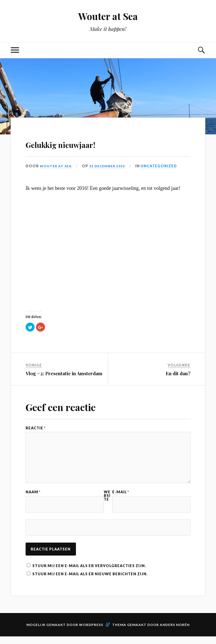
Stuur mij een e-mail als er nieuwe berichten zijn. (90, 581)
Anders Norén (175, 632)
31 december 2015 (110, 166)
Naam (33, 497)
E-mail (121, 497)
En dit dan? (178, 373)
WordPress (91, 632)
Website (107, 501)
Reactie (36, 428)
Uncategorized (163, 166)
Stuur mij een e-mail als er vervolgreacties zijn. (89, 573)
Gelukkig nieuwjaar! (84, 143)
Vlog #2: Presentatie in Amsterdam (64, 373)
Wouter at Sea (108, 16)
